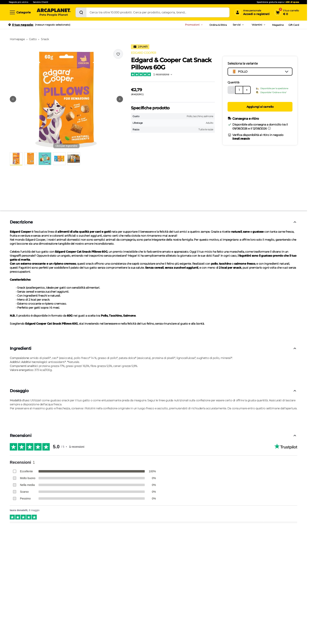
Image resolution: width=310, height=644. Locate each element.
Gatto (33, 39)
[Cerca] (81, 12)
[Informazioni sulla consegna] (269, 128)
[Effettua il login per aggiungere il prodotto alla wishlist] (118, 54)
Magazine (278, 25)
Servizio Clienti (41, 2)
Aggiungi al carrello (260, 107)
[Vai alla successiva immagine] (120, 99)
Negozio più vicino (18, 2)
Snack (45, 39)
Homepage (17, 39)
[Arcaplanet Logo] (54, 12)
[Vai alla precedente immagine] (13, 99)
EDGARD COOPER (144, 53)
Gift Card (294, 25)
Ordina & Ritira (218, 25)
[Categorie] (20, 12)
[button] (66, 99)
